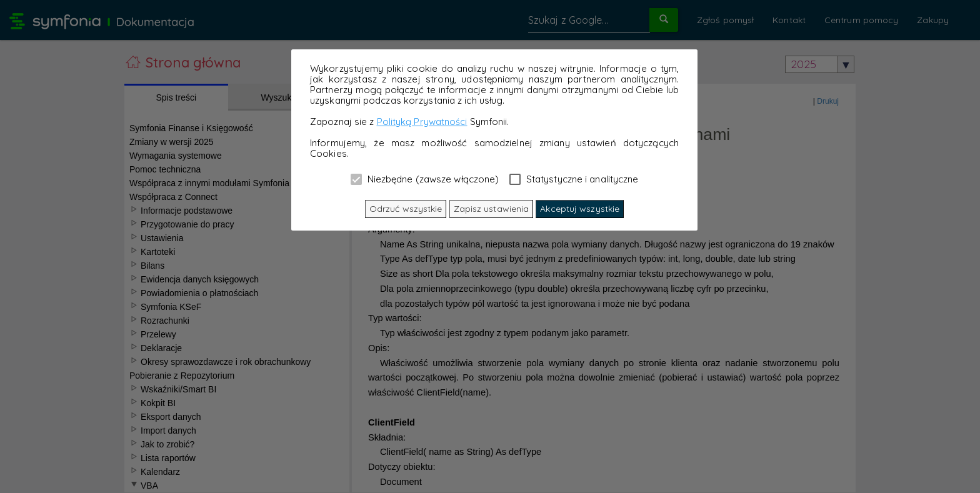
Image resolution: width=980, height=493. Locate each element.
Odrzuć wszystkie (406, 209)
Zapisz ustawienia (492, 209)
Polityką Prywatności (422, 122)
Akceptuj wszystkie (580, 209)
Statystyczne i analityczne (574, 179)
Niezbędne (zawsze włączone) (425, 179)
